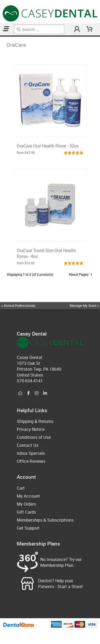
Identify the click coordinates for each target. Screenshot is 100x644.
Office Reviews (31, 461)
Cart (21, 488)
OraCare (2, 36)
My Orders (26, 504)
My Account (28, 496)
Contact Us (28, 445)
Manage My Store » (85, 306)
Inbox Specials (31, 453)
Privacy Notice (31, 429)
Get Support (28, 528)
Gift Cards (26, 512)
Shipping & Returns (35, 421)
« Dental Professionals (18, 306)
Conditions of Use (34, 437)
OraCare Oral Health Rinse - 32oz (48, 146)
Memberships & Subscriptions (45, 520)
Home (1, 36)
